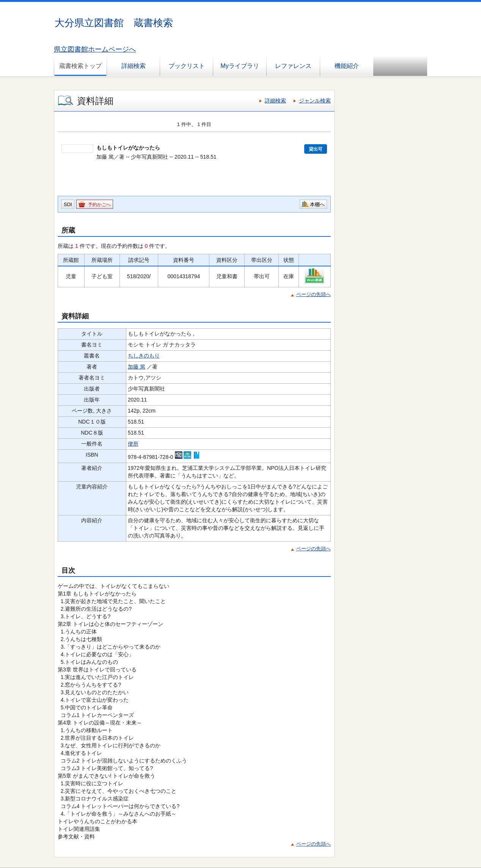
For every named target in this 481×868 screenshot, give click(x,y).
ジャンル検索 (315, 101)
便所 (133, 444)
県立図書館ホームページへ (95, 49)
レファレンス (293, 66)
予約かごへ (99, 205)
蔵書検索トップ (80, 66)
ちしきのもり (144, 356)
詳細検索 (134, 66)
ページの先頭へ (314, 294)
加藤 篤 (137, 367)
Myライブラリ (240, 66)
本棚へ (317, 204)
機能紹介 (347, 66)
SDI (68, 204)
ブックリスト (187, 66)
